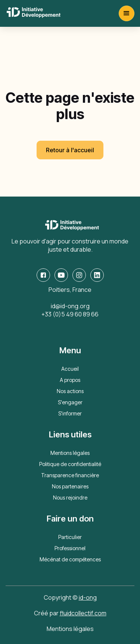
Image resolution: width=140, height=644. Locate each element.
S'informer (70, 413)
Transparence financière (70, 475)
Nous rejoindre (70, 498)
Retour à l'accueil (70, 150)
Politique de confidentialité (70, 464)
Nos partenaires (70, 486)
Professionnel (70, 548)
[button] (127, 13)
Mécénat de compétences (70, 559)
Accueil (70, 369)
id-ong (88, 597)
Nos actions (70, 391)
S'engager (70, 402)
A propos (70, 380)
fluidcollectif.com (83, 613)
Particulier (70, 537)
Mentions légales (70, 453)
